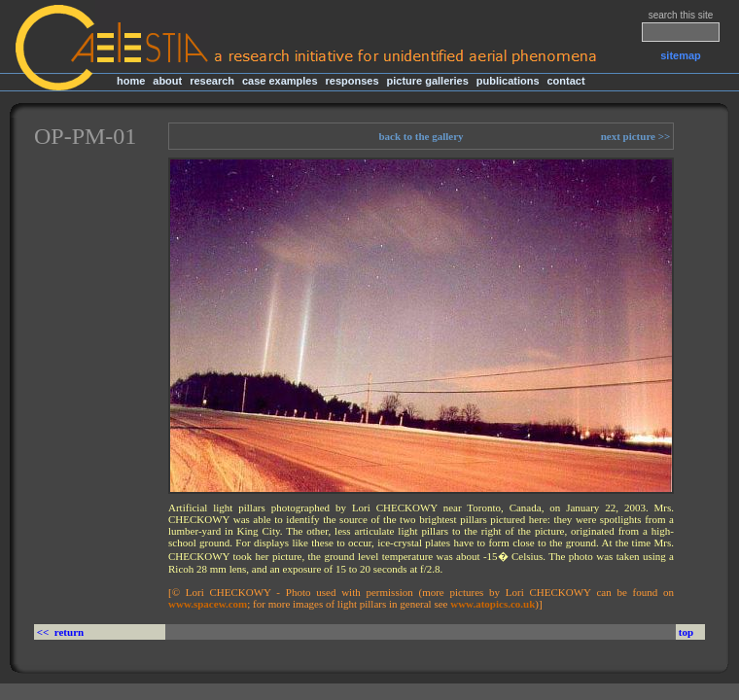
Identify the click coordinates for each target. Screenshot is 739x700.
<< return (62, 632)
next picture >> (637, 136)
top (686, 632)
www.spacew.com (208, 604)
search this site (681, 15)
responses (352, 81)
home (131, 81)
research (212, 81)
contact (565, 81)
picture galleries (427, 81)
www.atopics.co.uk (493, 604)
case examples (280, 81)
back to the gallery (421, 136)
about (167, 81)
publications (508, 81)
